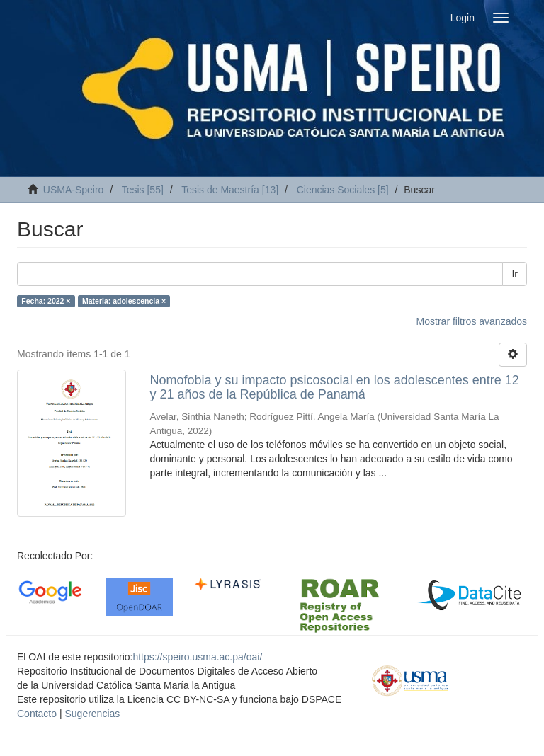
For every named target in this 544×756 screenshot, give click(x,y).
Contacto (37, 714)
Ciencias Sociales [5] (343, 190)
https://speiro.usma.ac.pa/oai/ (197, 657)
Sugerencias (92, 714)
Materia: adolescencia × (124, 301)
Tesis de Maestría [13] (230, 190)
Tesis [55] (143, 190)
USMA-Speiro (74, 190)
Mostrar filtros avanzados (472, 321)
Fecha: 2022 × (46, 301)
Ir (515, 274)
